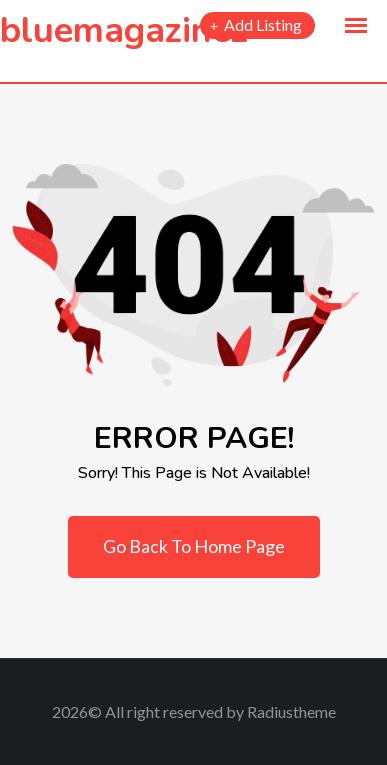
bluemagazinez (124, 30)
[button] (356, 26)
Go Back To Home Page (194, 546)
